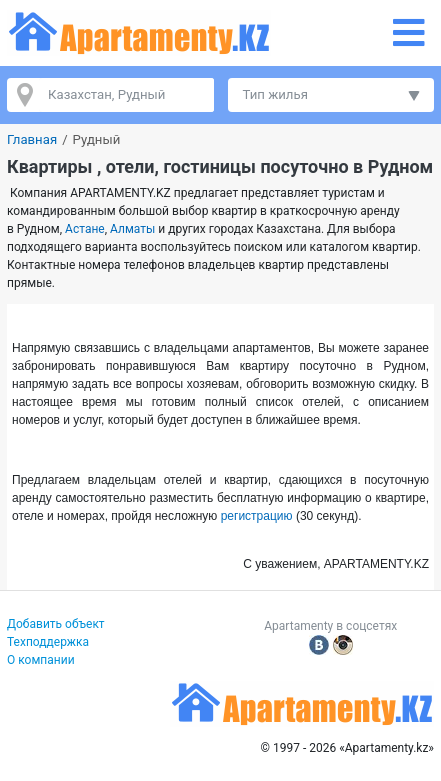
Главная (32, 139)
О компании (41, 660)
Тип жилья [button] (275, 94)
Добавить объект (56, 624)
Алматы (132, 229)
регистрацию (257, 516)
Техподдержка (48, 642)
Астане (85, 229)
